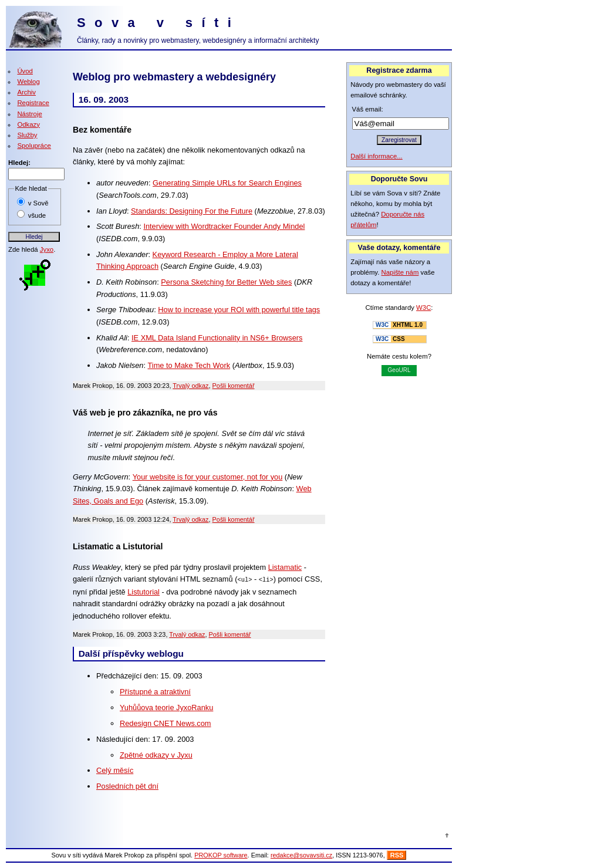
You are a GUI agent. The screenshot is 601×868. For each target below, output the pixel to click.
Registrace (33, 103)
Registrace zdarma (399, 70)
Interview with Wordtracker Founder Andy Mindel (224, 226)
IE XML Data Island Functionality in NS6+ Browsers (217, 338)
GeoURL (399, 370)
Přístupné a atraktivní (155, 691)
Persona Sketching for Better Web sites (226, 282)
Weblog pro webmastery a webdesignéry (174, 77)
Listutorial (144, 591)
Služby (27, 135)
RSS (397, 855)
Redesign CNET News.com (166, 723)
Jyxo (47, 249)
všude (37, 215)
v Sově (38, 203)
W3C (423, 308)
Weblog (28, 82)
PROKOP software (221, 855)
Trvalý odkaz (190, 386)
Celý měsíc (115, 770)
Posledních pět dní (127, 786)
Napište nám (400, 272)
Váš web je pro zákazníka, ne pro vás (145, 413)
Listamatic (285, 567)
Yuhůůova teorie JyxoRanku (166, 707)
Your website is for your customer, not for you (208, 477)
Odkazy (28, 124)
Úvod (25, 71)
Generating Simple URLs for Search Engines (227, 183)
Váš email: (368, 109)
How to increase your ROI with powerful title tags (239, 310)
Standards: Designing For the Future (192, 211)
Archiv (26, 92)
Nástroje (29, 114)
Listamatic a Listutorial (118, 546)
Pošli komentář (234, 386)
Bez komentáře (102, 130)
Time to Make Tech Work (189, 365)
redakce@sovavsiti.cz (301, 855)
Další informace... (377, 156)
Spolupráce (34, 146)
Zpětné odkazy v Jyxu (156, 754)
